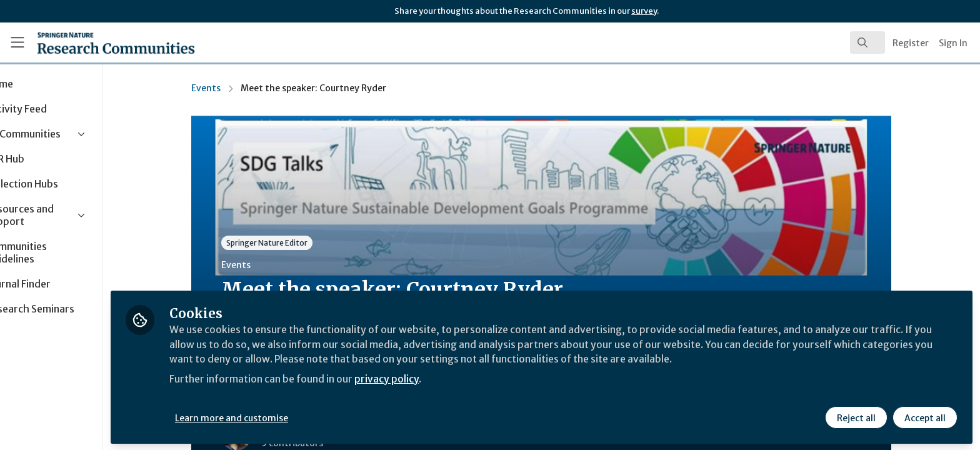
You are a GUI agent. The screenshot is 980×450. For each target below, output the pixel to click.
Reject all (856, 417)
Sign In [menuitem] (953, 43)
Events (235, 88)
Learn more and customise (288, 417)
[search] (867, 42)
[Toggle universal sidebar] (17, 42)
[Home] (101, 42)
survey (644, 11)
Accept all (925, 417)
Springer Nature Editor (296, 243)
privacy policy (445, 377)
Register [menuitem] (911, 43)
